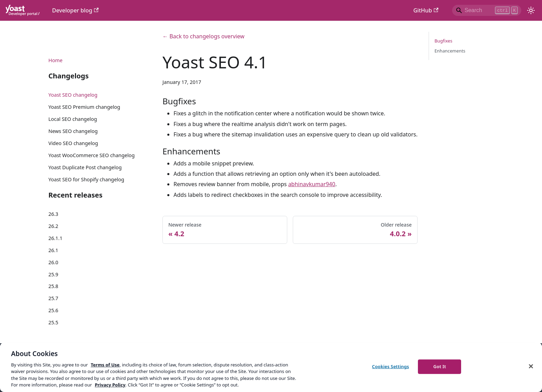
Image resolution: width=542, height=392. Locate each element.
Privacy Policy (110, 385)
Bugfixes (443, 41)
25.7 (53, 298)
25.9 (53, 274)
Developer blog (76, 10)
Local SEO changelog (73, 119)
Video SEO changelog (73, 143)
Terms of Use (105, 365)
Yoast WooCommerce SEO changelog (92, 155)
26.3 (53, 214)
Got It (440, 366)
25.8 (53, 286)
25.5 (53, 322)
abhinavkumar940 (312, 184)
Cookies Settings (390, 366)
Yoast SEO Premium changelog (84, 107)
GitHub (426, 10)
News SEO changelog (73, 131)
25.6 (53, 310)
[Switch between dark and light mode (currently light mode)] (531, 10)
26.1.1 (55, 238)
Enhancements (450, 51)
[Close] (531, 366)
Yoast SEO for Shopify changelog (86, 179)
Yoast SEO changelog (73, 95)
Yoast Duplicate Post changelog (85, 167)
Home (55, 60)
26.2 (53, 226)
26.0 (53, 262)
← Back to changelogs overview (203, 36)
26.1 (53, 250)
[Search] (487, 10)
